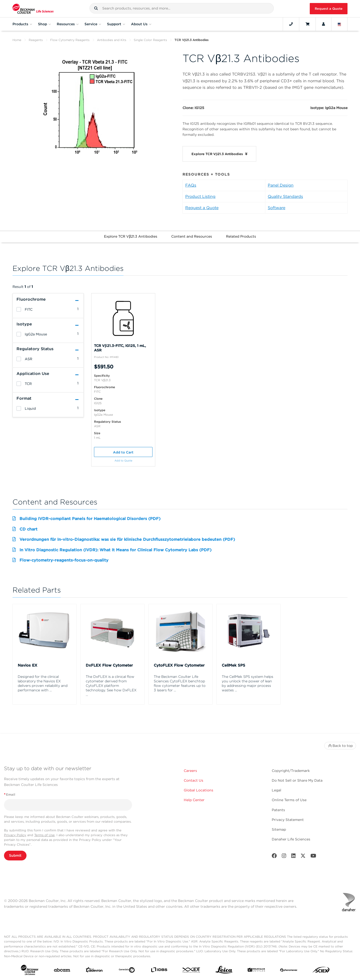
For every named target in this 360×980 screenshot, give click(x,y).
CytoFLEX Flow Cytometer (179, 665)
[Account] (323, 24)
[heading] (19, 309)
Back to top (340, 746)
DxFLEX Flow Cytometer (109, 665)
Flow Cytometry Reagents (70, 40)
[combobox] (182, 8)
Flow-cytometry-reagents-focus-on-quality (64, 560)
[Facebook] (274, 857)
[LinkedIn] (293, 857)
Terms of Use (44, 835)
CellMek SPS (233, 665)
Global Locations (198, 790)
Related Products (241, 236)
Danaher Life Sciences (291, 839)
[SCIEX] (321, 971)
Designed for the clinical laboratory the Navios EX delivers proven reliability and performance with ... (43, 683)
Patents (278, 810)
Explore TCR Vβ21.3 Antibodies (131, 236)
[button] (96, 8)
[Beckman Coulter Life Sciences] (33, 9)
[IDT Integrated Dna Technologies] (191, 971)
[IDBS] (159, 971)
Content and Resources (192, 236)
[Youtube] (313, 857)
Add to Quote (123, 461)
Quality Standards (285, 196)
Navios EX (27, 665)
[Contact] (291, 24)
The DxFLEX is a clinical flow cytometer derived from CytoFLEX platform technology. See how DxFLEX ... (111, 686)
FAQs (191, 185)
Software (276, 208)
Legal (276, 790)
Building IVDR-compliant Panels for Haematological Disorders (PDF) (90, 519)
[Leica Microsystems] (224, 971)
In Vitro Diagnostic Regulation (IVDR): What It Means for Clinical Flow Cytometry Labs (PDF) (115, 550)
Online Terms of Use (289, 800)
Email (10, 795)
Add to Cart (123, 452)
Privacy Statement (288, 820)
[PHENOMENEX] (289, 971)
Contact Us (193, 780)
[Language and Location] (339, 24)
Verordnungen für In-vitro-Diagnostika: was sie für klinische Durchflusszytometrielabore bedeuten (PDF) (127, 539)
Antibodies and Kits (112, 40)
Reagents (36, 40)
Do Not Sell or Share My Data (297, 780)
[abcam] (62, 971)
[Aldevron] (94, 971)
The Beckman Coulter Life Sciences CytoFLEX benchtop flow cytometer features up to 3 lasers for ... (180, 683)
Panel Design (281, 185)
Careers (190, 771)
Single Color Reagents (150, 40)
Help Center (194, 800)
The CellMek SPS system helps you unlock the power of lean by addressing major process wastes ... (247, 683)
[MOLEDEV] (256, 971)
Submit (15, 855)
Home (17, 40)
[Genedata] (127, 971)
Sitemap (279, 829)
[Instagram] (284, 857)
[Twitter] (303, 857)
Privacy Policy (15, 835)
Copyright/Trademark (291, 771)
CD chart (28, 529)
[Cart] (307, 24)
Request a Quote (329, 9)
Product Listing (200, 196)
